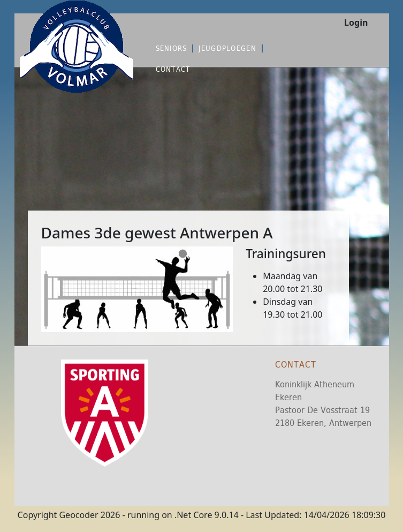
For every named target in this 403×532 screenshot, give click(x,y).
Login (356, 23)
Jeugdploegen (227, 48)
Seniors (172, 48)
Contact (173, 69)
